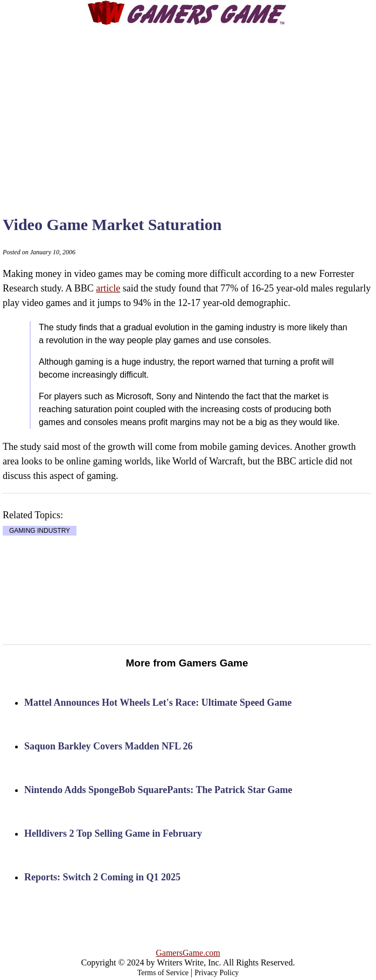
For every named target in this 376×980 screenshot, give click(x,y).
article (108, 288)
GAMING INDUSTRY (40, 531)
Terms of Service (163, 973)
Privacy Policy (217, 973)
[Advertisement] (202, 110)
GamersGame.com (188, 953)
